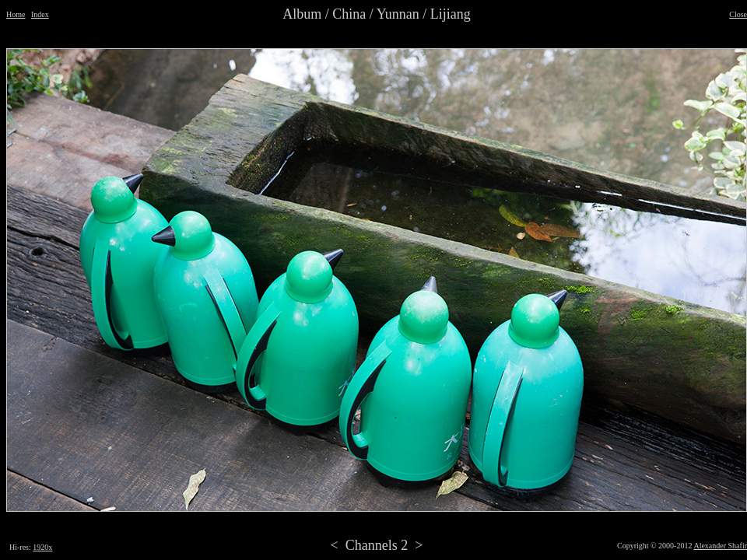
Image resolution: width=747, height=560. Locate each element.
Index (40, 14)
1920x (42, 547)
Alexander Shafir (720, 546)
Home (16, 14)
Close (738, 14)
